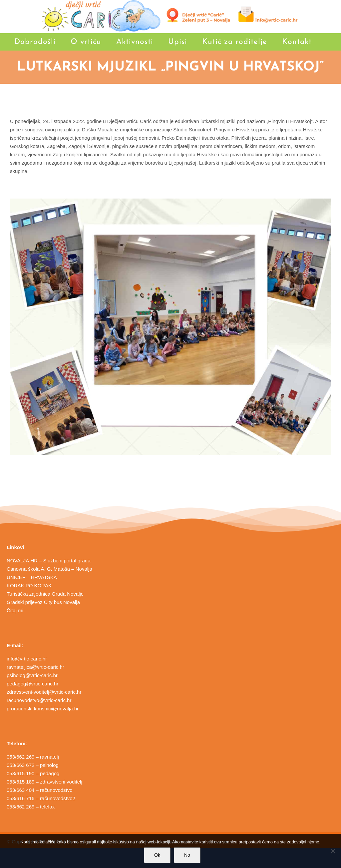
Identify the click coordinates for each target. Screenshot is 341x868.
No (187, 855)
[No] (333, 851)
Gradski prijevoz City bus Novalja (43, 602)
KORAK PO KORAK (29, 585)
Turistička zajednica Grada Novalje (45, 594)
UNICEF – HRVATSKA (32, 577)
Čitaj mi (15, 610)
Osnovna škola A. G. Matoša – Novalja (49, 569)
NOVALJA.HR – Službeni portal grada (49, 561)
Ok (157, 855)
